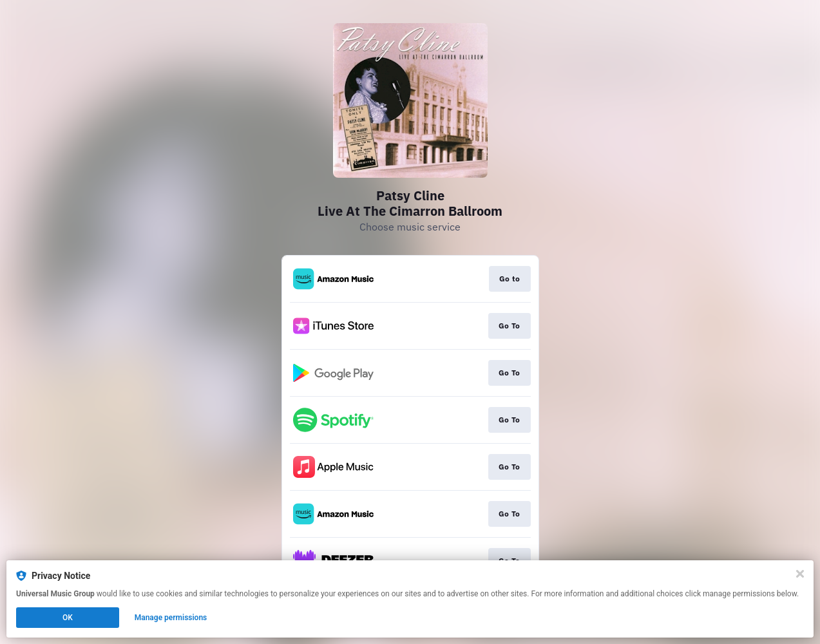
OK (68, 618)
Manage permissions (171, 618)
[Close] (800, 574)
